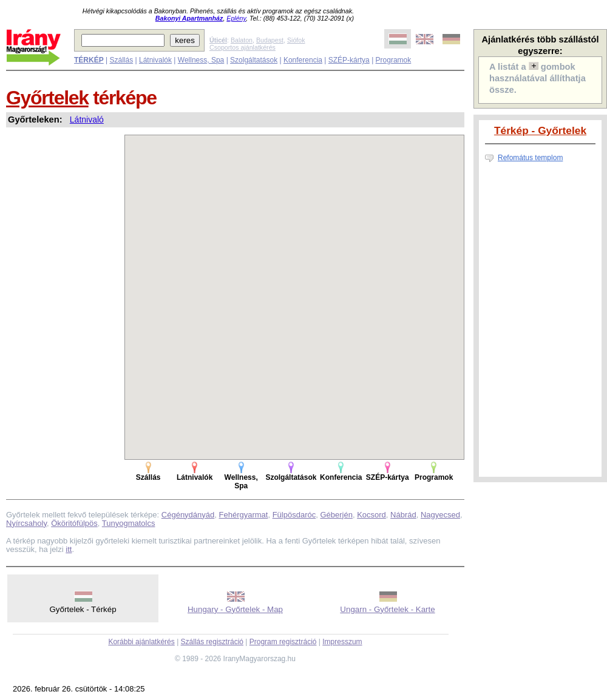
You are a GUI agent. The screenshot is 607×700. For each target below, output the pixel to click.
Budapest (270, 40)
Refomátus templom (530, 158)
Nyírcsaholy (26, 523)
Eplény (236, 18)
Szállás (121, 60)
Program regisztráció (283, 642)
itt (69, 549)
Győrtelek (47, 98)
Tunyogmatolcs (129, 523)
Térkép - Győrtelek (540, 130)
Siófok (296, 40)
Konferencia (303, 60)
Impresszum (342, 642)
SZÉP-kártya (349, 60)
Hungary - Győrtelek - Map (235, 609)
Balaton (242, 40)
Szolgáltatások (254, 60)
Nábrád (403, 515)
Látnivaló (87, 119)
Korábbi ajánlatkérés (141, 642)
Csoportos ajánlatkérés (242, 47)
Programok (394, 60)
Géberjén (336, 515)
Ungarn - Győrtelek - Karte (387, 609)
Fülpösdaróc (294, 515)
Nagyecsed (440, 515)
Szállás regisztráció (212, 642)
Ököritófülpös (74, 523)
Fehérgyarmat (244, 515)
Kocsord (371, 515)
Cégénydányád (188, 515)
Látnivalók (155, 60)
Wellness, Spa (201, 60)
